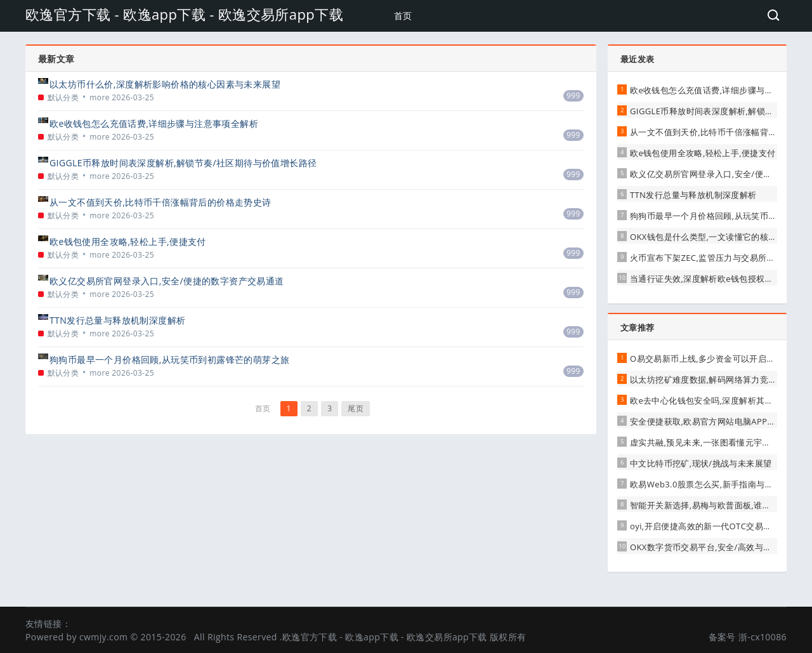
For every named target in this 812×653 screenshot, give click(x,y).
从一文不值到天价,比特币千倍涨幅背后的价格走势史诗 (160, 202)
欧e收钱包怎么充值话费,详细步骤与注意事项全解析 (154, 123)
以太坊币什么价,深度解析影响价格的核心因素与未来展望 (165, 84)
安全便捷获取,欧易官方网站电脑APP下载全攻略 (720, 421)
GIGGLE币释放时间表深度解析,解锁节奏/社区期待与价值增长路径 (183, 163)
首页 (403, 16)
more (100, 97)
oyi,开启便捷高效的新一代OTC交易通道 (705, 526)
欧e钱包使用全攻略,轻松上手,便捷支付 (128, 241)
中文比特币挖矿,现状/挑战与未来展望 (701, 463)
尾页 (356, 408)
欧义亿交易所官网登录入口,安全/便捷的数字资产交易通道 (167, 281)
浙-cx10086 (763, 637)
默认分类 (63, 97)
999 (573, 96)
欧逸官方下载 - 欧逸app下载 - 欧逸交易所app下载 (184, 14)
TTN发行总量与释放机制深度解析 (117, 320)
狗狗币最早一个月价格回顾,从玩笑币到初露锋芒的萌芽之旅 (169, 359)
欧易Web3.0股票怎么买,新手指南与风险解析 (714, 484)
